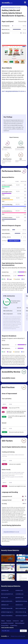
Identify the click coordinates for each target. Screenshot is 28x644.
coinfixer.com (5, 590)
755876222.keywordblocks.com (8, 608)
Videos (3, 621)
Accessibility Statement (7, 623)
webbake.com (5, 605)
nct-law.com (5, 598)
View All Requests (14, 241)
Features (9, 621)
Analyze (23, 631)
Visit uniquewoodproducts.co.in (14, 91)
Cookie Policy (14, 625)
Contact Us (16, 621)
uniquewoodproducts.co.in (11, 8)
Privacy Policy (5, 625)
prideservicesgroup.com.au (8, 612)
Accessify (7, 3)
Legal (22, 621)
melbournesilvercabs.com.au (8, 601)
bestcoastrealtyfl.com (7, 594)
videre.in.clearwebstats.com (8, 616)
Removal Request (20, 623)
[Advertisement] (14, 40)
